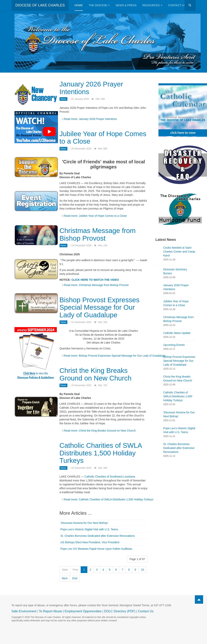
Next (65, 578)
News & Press (126, 5)
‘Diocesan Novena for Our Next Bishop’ (84, 523)
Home (79, 5)
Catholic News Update (177, 333)
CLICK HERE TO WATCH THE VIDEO (95, 280)
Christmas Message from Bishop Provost (98, 234)
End (75, 578)
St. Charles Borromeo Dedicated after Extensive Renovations (98, 536)
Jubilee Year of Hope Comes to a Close (103, 138)
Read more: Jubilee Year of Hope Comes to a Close (94, 216)
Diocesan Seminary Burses (175, 271)
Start (65, 570)
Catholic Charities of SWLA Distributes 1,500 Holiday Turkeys (101, 453)
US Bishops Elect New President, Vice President (90, 542)
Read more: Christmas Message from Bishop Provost (95, 285)
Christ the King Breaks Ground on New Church (96, 374)
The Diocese (99, 5)
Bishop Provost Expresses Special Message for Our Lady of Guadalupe (100, 307)
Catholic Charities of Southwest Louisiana (110, 477)
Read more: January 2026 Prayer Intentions (90, 119)
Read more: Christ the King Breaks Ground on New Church (99, 431)
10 (143, 570)
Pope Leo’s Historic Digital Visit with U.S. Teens (89, 529)
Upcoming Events (174, 345)
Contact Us (179, 5)
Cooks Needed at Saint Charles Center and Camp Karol (179, 252)
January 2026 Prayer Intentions (91, 88)
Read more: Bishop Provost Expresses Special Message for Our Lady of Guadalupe (114, 356)
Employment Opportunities (83, 611)
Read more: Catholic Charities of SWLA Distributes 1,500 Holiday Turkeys (108, 499)
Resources (152, 5)
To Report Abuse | (52, 611)
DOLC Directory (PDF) (120, 611)
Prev (75, 570)
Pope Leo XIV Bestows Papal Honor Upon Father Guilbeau (96, 549)
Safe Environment (24, 611)
